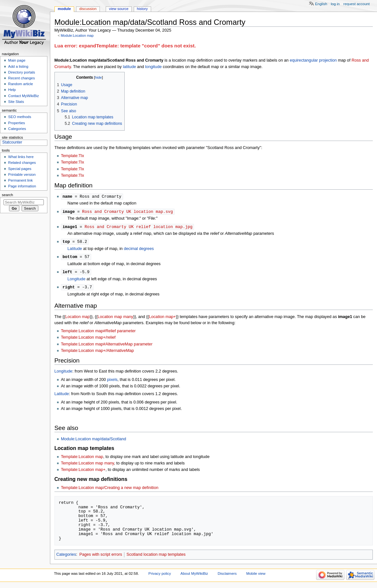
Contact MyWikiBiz (23, 96)
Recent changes (21, 78)
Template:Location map (82, 459)
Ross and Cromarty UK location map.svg (128, 212)
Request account (357, 4)
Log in (335, 4)
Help (12, 90)
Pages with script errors (101, 557)
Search (8, 195)
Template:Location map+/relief (88, 340)
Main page (17, 60)
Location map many (116, 319)
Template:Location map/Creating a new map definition (110, 490)
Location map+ (162, 319)
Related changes (22, 163)
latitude (129, 67)
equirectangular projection (313, 60)
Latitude (75, 250)
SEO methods (19, 117)
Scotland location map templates (156, 557)
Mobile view (256, 576)
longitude (153, 67)
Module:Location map (77, 35)
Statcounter (12, 142)
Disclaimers (227, 576)
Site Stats (16, 102)
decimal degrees (139, 250)
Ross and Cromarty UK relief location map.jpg (138, 227)
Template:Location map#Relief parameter (98, 333)
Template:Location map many (87, 465)
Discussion (88, 9)
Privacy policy (160, 576)
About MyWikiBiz (194, 576)
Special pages (20, 169)
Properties (16, 123)
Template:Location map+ (83, 472)
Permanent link (20, 180)
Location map (78, 319)
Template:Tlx (72, 156)
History (142, 9)
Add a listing (18, 66)
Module (64, 9)
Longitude (76, 281)
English (321, 4)
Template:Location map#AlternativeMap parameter (107, 346)
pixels (112, 382)
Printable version (22, 174)
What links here (21, 157)
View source (119, 9)
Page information (22, 186)
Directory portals (21, 72)
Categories (66, 557)
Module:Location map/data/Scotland (93, 441)
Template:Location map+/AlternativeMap (97, 353)
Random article (20, 84)
